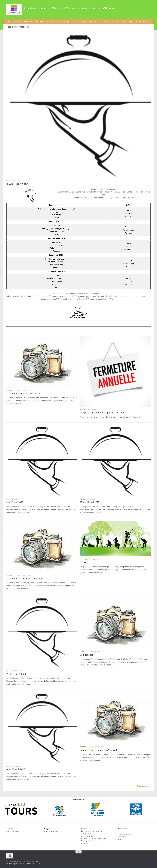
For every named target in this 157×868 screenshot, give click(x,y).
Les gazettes (87, 655)
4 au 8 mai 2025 (15, 502)
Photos (18, 390)
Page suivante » (144, 786)
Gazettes (10, 390)
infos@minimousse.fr (89, 841)
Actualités (84, 409)
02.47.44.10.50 (87, 836)
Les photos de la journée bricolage (24, 579)
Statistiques (122, 837)
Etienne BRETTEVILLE (35, 864)
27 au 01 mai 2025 (90, 502)
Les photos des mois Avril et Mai (23, 394)
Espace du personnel (125, 834)
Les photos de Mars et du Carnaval (98, 750)
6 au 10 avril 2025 (16, 769)
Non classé (85, 559)
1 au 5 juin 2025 (18, 184)
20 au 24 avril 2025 (16, 674)
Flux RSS (85, 843)
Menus (9, 180)
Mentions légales (12, 864)
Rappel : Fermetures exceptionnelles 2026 (102, 413)
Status (120, 839)
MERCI (84, 562)
